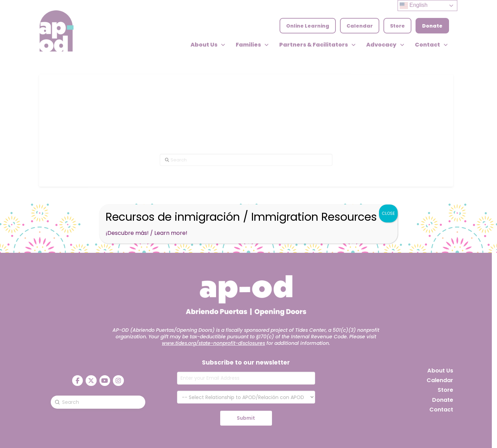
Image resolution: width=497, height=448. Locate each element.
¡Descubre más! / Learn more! (147, 233)
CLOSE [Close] (388, 213)
